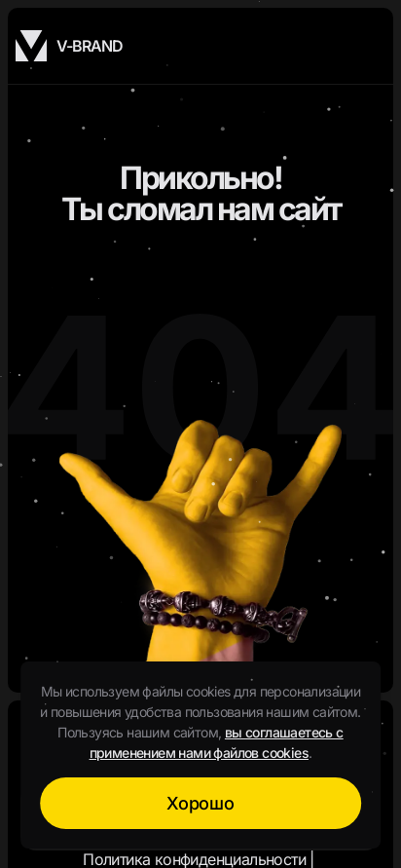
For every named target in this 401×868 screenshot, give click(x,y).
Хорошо (200, 803)
